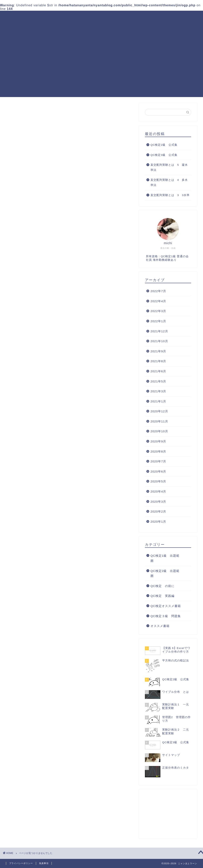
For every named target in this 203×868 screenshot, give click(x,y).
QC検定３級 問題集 (142, 17)
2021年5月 (158, 381)
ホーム (39, 17)
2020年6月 (158, 471)
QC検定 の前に (34, 289)
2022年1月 (158, 321)
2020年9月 (158, 441)
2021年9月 (158, 351)
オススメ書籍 (32, 310)
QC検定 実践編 (175, 17)
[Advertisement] (101, 69)
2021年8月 (158, 361)
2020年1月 (158, 522)
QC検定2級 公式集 (164, 145)
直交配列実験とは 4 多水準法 (169, 182)
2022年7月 (158, 291)
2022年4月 (158, 301)
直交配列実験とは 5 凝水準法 (169, 167)
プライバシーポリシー (21, 863)
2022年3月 (158, 311)
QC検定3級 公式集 (164, 155)
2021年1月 (158, 401)
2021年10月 (159, 341)
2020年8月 (158, 451)
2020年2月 (158, 511)
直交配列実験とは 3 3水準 (170, 195)
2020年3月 (158, 502)
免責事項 (44, 863)
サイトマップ (81, 25)
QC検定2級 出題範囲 (104, 17)
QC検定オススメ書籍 (50, 25)
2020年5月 (158, 481)
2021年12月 (159, 331)
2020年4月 (158, 491)
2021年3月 (158, 391)
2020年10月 (159, 431)
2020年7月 (158, 461)
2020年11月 (159, 421)
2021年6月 (158, 371)
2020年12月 (159, 411)
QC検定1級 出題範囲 (66, 17)
